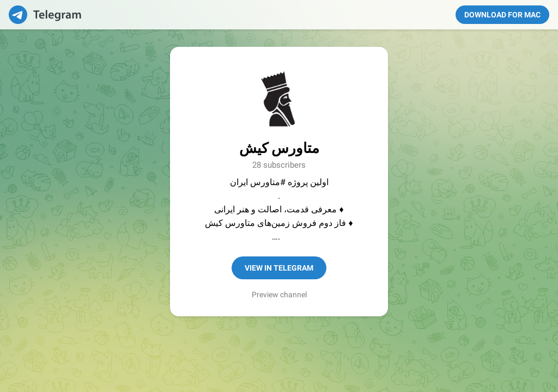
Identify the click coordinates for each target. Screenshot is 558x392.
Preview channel (279, 295)
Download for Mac (502, 15)
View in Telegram (279, 268)
